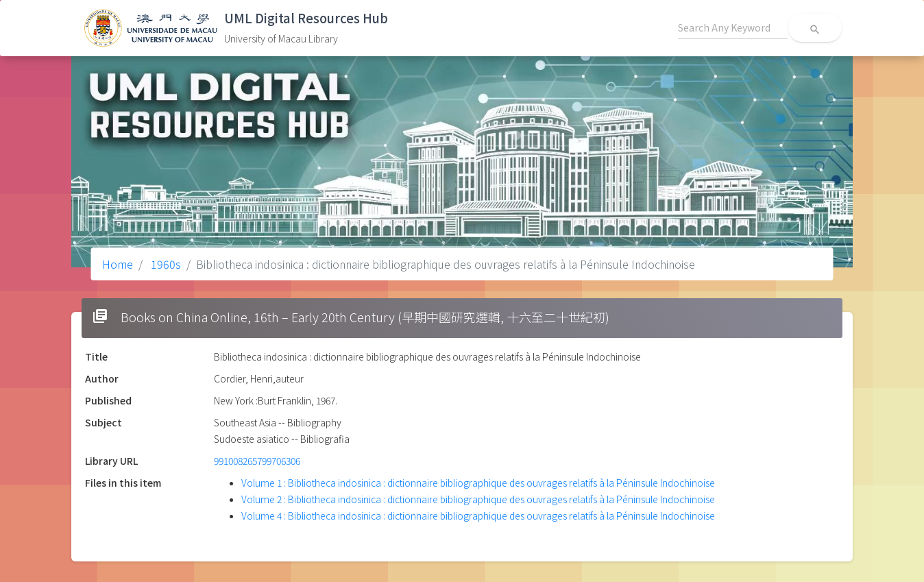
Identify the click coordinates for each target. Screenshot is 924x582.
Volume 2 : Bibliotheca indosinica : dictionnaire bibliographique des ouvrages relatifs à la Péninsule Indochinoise (478, 499)
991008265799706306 (257, 461)
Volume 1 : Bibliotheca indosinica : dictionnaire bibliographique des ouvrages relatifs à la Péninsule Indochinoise (478, 483)
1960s (165, 264)
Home (118, 264)
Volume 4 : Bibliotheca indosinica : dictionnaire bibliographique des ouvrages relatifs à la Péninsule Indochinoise (478, 516)
